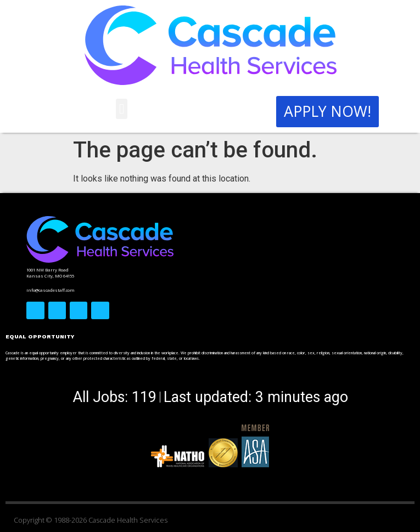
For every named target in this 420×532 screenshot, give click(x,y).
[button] (122, 109)
